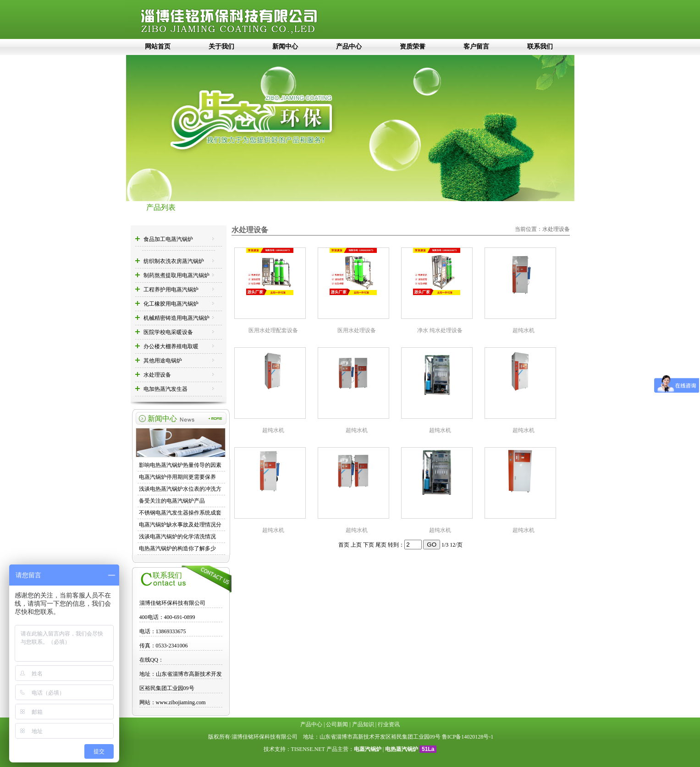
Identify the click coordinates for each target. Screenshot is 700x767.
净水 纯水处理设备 (440, 330)
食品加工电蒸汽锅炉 (168, 239)
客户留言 (476, 47)
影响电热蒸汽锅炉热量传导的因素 (180, 465)
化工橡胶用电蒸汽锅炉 (171, 304)
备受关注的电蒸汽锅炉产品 (172, 501)
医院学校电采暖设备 (168, 332)
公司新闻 (337, 724)
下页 (369, 545)
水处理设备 (157, 375)
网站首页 (158, 47)
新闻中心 (285, 47)
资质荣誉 (413, 47)
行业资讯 (389, 724)
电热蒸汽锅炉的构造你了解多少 (177, 548)
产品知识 (363, 724)
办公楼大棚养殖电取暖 (171, 346)
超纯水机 (524, 330)
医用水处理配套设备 (273, 330)
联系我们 (540, 47)
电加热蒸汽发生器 (165, 389)
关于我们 (221, 47)
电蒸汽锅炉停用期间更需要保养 (177, 477)
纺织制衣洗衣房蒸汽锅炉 (174, 261)
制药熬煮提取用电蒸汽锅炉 (176, 275)
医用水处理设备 (357, 330)
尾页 (381, 545)
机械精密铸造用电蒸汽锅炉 (176, 318)
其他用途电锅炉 (163, 361)
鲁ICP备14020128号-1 (468, 737)
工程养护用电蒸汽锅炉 (171, 290)
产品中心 (349, 47)
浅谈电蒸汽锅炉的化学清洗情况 (177, 537)
